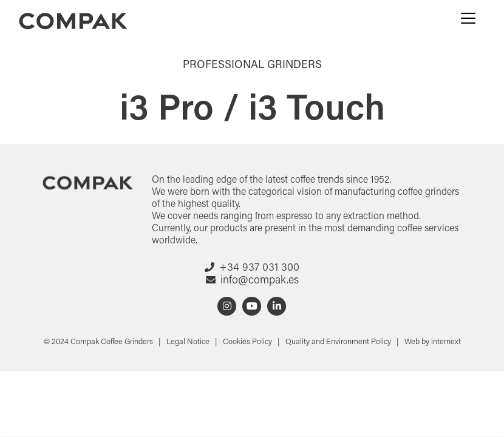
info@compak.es (260, 279)
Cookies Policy (248, 341)
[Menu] (468, 18)
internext (446, 341)
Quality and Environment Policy (339, 341)
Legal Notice (189, 341)
